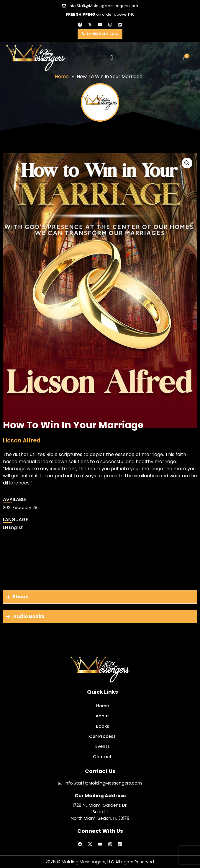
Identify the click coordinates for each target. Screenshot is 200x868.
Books (103, 726)
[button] (112, 58)
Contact (102, 757)
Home (103, 706)
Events (103, 746)
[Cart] (185, 58)
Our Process (102, 736)
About (102, 716)
